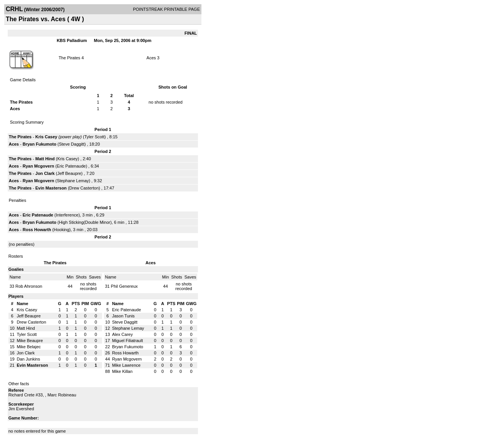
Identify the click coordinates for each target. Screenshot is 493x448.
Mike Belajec (29, 347)
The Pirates (69, 58)
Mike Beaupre (30, 341)
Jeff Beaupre (69, 173)
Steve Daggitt (72, 144)
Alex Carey (122, 334)
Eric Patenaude (71, 166)
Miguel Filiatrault (127, 341)
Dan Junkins (28, 359)
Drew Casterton (84, 188)
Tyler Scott (94, 137)
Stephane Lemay (73, 181)
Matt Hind (45, 159)
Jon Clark (45, 173)
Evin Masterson (51, 188)
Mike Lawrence (126, 365)
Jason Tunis (123, 316)
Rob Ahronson (29, 286)
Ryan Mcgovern (39, 166)
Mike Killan (122, 371)
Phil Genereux (124, 286)
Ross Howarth (37, 230)
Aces (151, 58)
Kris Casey (46, 137)
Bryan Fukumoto (39, 144)
